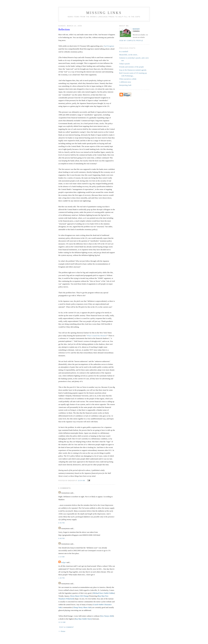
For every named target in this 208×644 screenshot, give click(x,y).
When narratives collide (128, 79)
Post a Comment (67, 627)
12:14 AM (62, 622)
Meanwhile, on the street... (129, 55)
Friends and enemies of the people (131, 67)
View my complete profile (131, 41)
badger (63, 562)
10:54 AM (81, 481)
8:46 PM (62, 523)
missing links (104, 13)
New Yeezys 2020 (107, 616)
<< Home (62, 631)
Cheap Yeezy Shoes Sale (82, 607)
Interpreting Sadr (125, 85)
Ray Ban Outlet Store (83, 619)
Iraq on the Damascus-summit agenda (133, 70)
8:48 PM (62, 538)
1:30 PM (62, 578)
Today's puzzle (125, 64)
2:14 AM (61, 557)
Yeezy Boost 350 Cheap (79, 596)
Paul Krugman (109, 46)
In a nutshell (124, 51)
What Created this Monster (97, 336)
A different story (125, 82)
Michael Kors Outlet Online (104, 593)
